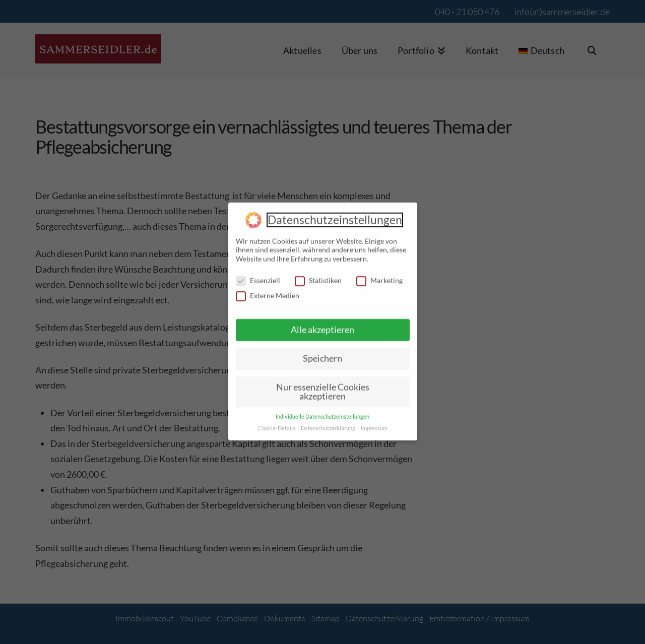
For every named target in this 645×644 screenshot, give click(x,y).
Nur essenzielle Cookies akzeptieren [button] (323, 385)
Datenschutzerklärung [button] (329, 422)
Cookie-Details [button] (277, 422)
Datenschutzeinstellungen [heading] (335, 214)
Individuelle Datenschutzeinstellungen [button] (322, 411)
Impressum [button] (374, 422)
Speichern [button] (322, 352)
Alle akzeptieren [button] (322, 324)
